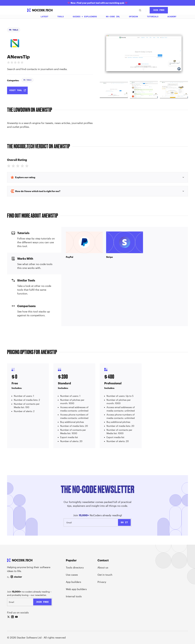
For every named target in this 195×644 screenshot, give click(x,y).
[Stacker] (17, 577)
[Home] (29, 17)
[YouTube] (16, 617)
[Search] (140, 10)
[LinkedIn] (12, 617)
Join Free (159, 10)
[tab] (114, 90)
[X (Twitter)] (8, 617)
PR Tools (14, 30)
